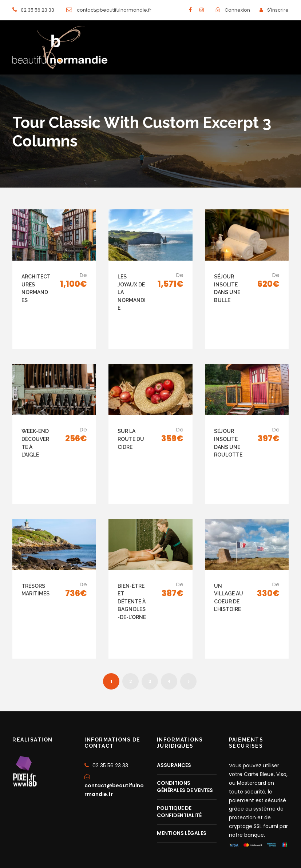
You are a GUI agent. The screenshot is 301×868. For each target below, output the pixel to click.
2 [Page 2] (130, 634)
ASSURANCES (174, 718)
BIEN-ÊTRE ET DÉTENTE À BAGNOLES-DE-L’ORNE (132, 570)
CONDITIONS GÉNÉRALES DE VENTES (185, 740)
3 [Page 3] (150, 634)
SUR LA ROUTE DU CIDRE (131, 423)
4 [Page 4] (169, 634)
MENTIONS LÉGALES (182, 786)
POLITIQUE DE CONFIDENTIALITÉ (179, 765)
